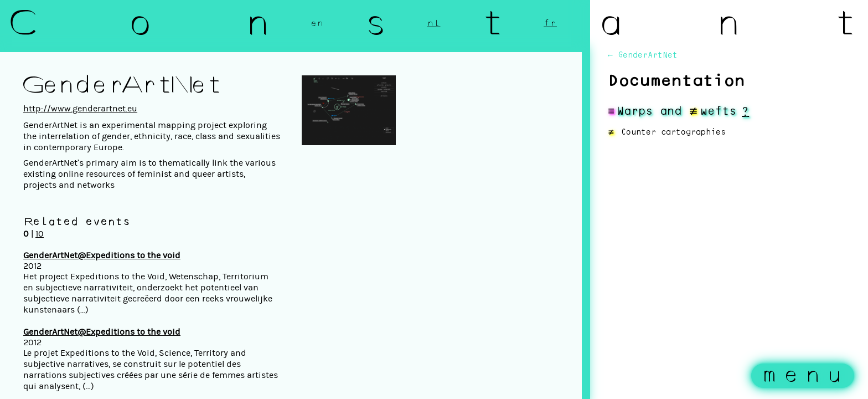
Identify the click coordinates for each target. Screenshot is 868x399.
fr (550, 23)
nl (434, 23)
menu (805, 376)
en (317, 23)
